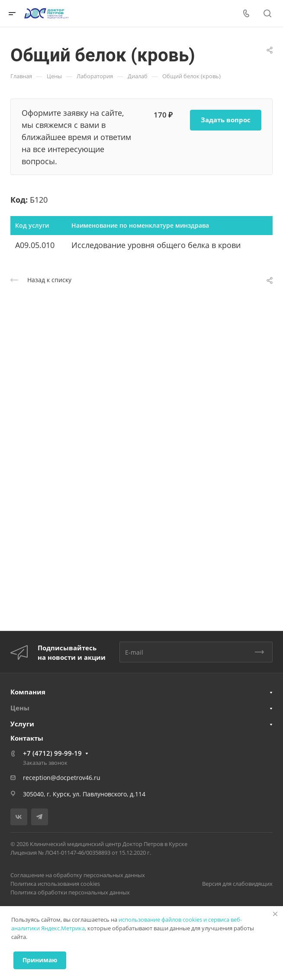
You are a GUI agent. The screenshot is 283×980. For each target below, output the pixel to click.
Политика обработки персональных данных (70, 892)
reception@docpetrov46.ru (62, 778)
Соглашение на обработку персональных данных (78, 875)
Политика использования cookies (55, 884)
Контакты (27, 738)
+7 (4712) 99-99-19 (52, 753)
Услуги (22, 724)
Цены (20, 708)
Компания (28, 692)
